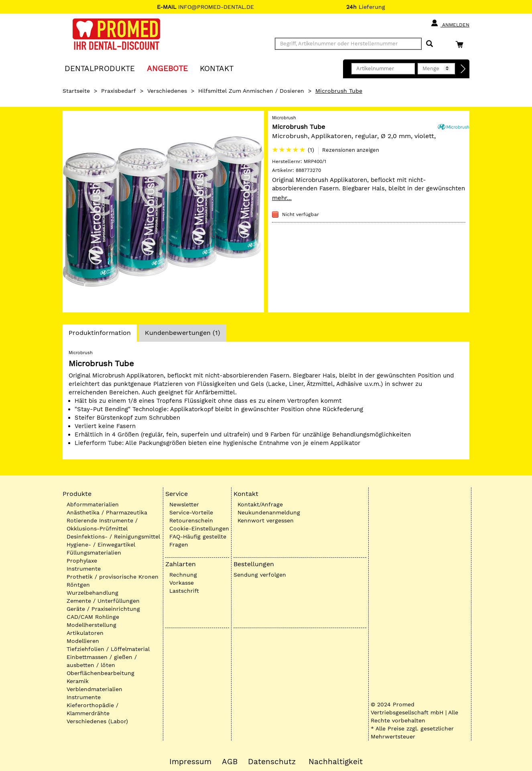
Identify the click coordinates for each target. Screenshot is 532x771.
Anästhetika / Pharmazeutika (107, 512)
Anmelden (450, 23)
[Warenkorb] (461, 44)
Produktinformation (99, 335)
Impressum (190, 762)
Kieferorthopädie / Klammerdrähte (92, 709)
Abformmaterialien (93, 504)
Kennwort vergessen (266, 520)
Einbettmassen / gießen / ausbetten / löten (102, 661)
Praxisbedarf (119, 91)
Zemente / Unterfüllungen (103, 601)
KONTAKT (217, 68)
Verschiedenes (167, 91)
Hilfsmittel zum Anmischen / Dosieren (251, 91)
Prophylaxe (82, 561)
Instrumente (84, 569)
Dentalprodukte (100, 68)
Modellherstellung (91, 625)
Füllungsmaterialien (94, 553)
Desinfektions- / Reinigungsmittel (113, 536)
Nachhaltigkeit (336, 762)
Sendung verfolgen (260, 575)
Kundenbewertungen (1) (183, 333)
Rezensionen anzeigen (351, 150)
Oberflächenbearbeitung (101, 673)
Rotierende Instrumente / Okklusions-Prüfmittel (102, 524)
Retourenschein (191, 520)
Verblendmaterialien (94, 689)
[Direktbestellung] (463, 69)
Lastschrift (184, 591)
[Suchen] (429, 44)
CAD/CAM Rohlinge (93, 617)
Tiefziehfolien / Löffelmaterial (108, 649)
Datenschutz (272, 762)
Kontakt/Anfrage (260, 504)
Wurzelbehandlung (92, 593)
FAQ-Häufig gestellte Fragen (198, 541)
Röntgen (78, 585)
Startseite (76, 91)
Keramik (78, 681)
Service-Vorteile (191, 512)
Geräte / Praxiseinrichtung (103, 609)
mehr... (282, 198)
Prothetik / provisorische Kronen (113, 577)
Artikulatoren (85, 633)
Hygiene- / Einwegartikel (101, 545)
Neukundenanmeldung (269, 512)
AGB (230, 762)
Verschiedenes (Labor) (97, 721)
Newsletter (184, 504)
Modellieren (83, 641)
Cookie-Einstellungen (199, 528)
